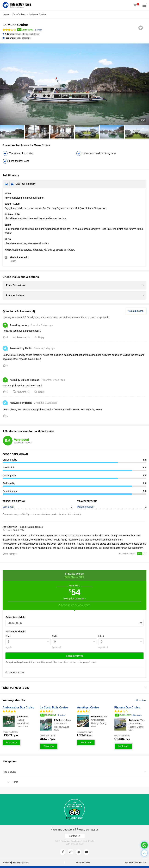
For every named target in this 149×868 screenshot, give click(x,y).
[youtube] (86, 852)
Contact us (75, 836)
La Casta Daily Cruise (54, 707)
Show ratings (9, 554)
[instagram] (78, 852)
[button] (146, 83)
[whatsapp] (144, 845)
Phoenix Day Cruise (127, 707)
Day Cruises (19, 14)
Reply (39, 337)
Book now (11, 743)
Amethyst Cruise (88, 707)
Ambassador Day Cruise (18, 707)
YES (140, 554)
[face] (63, 852)
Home (6, 14)
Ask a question (136, 311)
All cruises (141, 700)
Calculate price (74, 656)
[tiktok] (71, 852)
